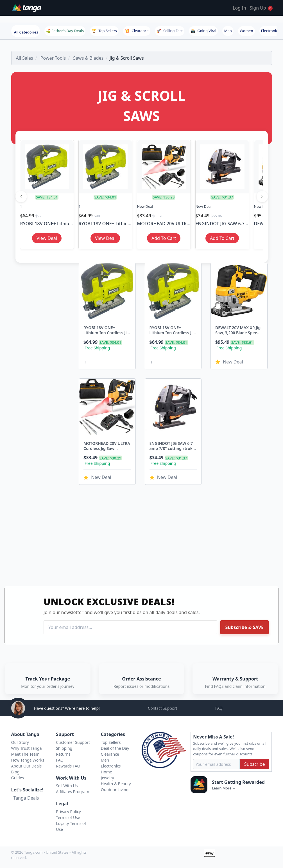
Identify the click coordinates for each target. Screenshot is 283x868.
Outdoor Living (115, 790)
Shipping (64, 748)
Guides (18, 778)
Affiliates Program (73, 792)
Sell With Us (67, 786)
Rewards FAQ (68, 766)
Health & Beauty (116, 784)
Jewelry (107, 778)
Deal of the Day (115, 748)
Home (107, 772)
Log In (239, 8)
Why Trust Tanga (27, 748)
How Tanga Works (28, 760)
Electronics (270, 31)
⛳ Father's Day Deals (65, 31)
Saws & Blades (88, 58)
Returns (63, 754)
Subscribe (254, 764)
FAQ (219, 708)
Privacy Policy (68, 812)
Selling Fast (170, 31)
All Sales (25, 58)
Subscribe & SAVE (244, 627)
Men (228, 31)
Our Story (20, 742)
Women (246, 31)
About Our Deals (27, 766)
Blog (15, 772)
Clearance (137, 31)
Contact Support (162, 708)
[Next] (262, 197)
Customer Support (73, 742)
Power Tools (53, 58)
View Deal (47, 238)
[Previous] (21, 197)
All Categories (26, 32)
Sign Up (258, 8)
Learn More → (224, 788)
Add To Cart (164, 238)
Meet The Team (25, 754)
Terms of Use (68, 817)
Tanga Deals (26, 798)
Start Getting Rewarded (238, 782)
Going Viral (203, 31)
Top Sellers (104, 31)
